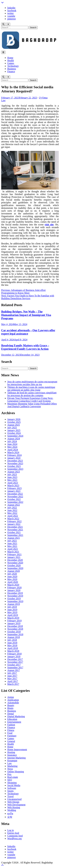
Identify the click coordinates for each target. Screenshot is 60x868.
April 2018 (13, 648)
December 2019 (15, 593)
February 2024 (14, 455)
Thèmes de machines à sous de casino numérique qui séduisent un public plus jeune (31, 388)
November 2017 (15, 662)
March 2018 (13, 651)
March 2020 (13, 585)
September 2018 (15, 634)
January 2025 (14, 430)
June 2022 (12, 510)
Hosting (11, 752)
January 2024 (14, 458)
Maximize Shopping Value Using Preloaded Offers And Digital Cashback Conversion (32, 405)
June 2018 (12, 643)
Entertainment (14, 722)
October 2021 (14, 532)
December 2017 (15, 659)
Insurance (12, 755)
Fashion (11, 725)
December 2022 (15, 494)
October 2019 (14, 599)
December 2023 (15, 461)
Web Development (16, 805)
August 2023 (14, 472)
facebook (12, 10)
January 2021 (14, 557)
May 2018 (12, 645)
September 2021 (15, 535)
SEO (10, 780)
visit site (49, 225)
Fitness (11, 730)
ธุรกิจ (10, 814)
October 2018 (14, 632)
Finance (11, 71)
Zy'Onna (43, 98)
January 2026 (14, 419)
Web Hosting (14, 807)
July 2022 (12, 508)
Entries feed (13, 833)
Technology (13, 66)
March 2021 (13, 552)
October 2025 (14, 422)
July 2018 (12, 640)
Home (10, 58)
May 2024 (12, 447)
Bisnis (10, 708)
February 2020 (14, 588)
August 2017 (14, 670)
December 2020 (15, 560)
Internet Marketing (16, 758)
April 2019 (13, 615)
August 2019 (14, 604)
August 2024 (14, 439)
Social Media (14, 785)
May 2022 (12, 513)
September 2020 (15, 568)
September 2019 (15, 601)
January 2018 (14, 656)
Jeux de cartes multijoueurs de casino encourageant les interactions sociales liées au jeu (32, 383)
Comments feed (15, 836)
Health (11, 60)
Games (11, 63)
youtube (11, 16)
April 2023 (13, 483)
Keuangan (12, 761)
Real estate (13, 777)
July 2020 (12, 574)
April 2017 (13, 681)
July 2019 (12, 607)
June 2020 (12, 576)
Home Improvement (17, 749)
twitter (11, 13)
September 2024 (15, 436)
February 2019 (14, 621)
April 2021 (13, 549)
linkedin (11, 8)
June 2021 (12, 543)
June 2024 (12, 444)
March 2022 (13, 519)
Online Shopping (16, 772)
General (11, 741)
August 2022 (14, 505)
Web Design (13, 802)
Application (13, 700)
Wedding (12, 810)
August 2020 (14, 571)
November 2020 (15, 563)
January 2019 (14, 623)
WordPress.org (14, 839)
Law (3, 100)
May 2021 (12, 546)
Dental (11, 714)
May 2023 (12, 480)
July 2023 (12, 474)
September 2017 (15, 668)
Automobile (13, 703)
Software (12, 788)
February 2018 (14, 654)
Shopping (12, 783)
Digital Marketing (16, 716)
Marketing (12, 766)
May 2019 (12, 612)
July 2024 (12, 441)
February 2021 (14, 554)
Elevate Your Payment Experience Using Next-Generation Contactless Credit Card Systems (30, 400)
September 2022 (15, 502)
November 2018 (15, 629)
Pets (9, 774)
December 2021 (15, 527)
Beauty (11, 705)
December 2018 (15, 626)
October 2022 (14, 499)
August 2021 (14, 538)
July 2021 (12, 541)
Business (12, 69)
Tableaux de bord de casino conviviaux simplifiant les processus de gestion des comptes (32, 394)
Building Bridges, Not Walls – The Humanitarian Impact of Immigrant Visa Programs (26, 315)
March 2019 (13, 618)
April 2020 (13, 582)
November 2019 (15, 596)
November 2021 (15, 530)
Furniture (12, 736)
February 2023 (14, 488)
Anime (11, 697)
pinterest (11, 19)
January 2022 (14, 524)
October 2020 (14, 565)
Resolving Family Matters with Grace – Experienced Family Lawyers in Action (25, 347)
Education (12, 719)
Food (10, 733)
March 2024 (13, 452)
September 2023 (15, 469)
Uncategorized (14, 799)
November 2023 (15, 463)
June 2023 (12, 477)
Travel (10, 796)
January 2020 (14, 590)
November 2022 (15, 497)
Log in (11, 830)
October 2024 (14, 433)
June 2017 (12, 676)
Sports (10, 791)
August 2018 (14, 637)
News (10, 769)
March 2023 (13, 485)
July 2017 (12, 673)
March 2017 (13, 684)
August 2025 (14, 425)
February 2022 (14, 521)
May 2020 (12, 579)
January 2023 (14, 491)
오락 (10, 817)
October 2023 (14, 466)
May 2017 (12, 679)
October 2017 (14, 665)
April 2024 (13, 450)
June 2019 (12, 610)
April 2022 (13, 516)
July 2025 (12, 428)
